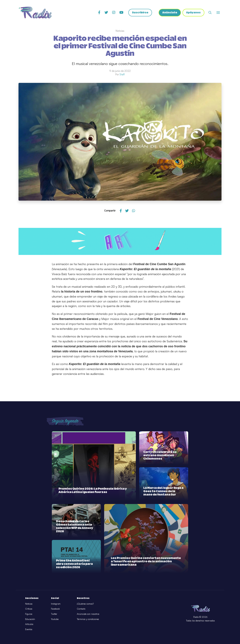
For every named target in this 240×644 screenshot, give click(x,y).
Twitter (54, 614)
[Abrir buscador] (210, 13)
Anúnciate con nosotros (88, 614)
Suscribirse (140, 13)
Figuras (29, 614)
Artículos (29, 624)
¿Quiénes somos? (85, 604)
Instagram (56, 604)
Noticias (29, 604)
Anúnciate (170, 13)
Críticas (29, 609)
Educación (30, 619)
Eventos (29, 629)
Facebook (55, 609)
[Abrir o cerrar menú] (218, 13)
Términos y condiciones (88, 619)
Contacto (81, 609)
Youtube (55, 619)
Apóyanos (193, 13)
